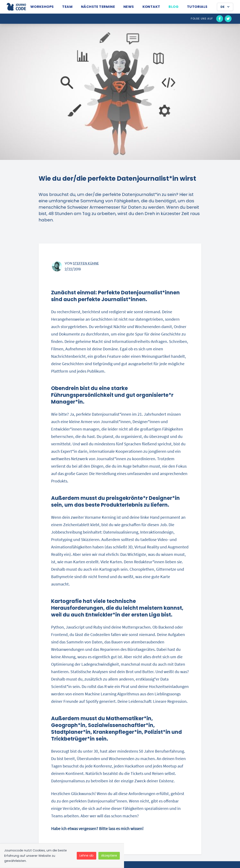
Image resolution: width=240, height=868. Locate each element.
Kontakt (151, 7)
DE (225, 7)
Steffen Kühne (86, 263)
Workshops (42, 7)
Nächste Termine (98, 7)
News (129, 7)
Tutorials (197, 7)
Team (67, 7)
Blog (174, 7)
